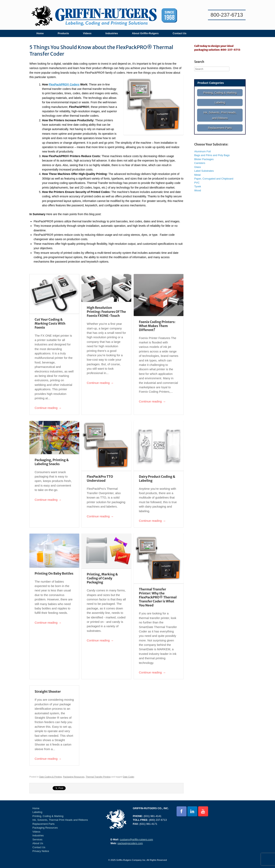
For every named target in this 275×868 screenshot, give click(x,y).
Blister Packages (204, 156)
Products (63, 33)
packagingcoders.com (130, 843)
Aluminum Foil (202, 148)
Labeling (37, 812)
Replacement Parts (44, 824)
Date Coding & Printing (50, 777)
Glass (197, 163)
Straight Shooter (48, 691)
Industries (112, 33)
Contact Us (180, 33)
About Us (38, 843)
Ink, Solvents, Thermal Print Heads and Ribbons (60, 820)
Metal (197, 171)
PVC (197, 179)
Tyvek (198, 183)
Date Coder (128, 777)
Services (37, 839)
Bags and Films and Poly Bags (212, 152)
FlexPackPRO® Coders (64, 84)
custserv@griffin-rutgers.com (136, 839)
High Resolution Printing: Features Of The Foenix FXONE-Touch (106, 312)
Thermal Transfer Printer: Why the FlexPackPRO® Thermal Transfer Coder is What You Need (158, 597)
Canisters (200, 160)
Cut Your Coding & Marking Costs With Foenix (50, 323)
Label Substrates (204, 167)
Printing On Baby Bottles (54, 573)
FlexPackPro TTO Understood (100, 479)
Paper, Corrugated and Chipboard (214, 175)
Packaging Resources (74, 777)
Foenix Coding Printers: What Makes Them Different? (157, 326)
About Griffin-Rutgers (145, 33)
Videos (87, 33)
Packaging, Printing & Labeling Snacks (52, 462)
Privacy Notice (41, 851)
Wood (198, 187)
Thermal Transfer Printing (98, 777)
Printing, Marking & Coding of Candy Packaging (102, 578)
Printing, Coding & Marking (48, 816)
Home (40, 33)
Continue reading (48, 408)
